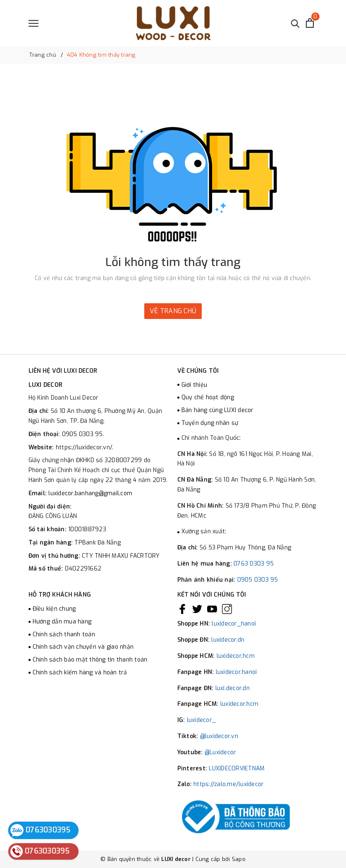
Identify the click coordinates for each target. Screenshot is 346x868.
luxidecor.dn (228, 640)
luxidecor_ (202, 720)
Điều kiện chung (54, 609)
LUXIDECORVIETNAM (237, 768)
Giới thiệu (194, 385)
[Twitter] (197, 609)
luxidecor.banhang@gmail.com (90, 493)
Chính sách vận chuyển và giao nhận (83, 647)
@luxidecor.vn (219, 736)
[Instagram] (227, 609)
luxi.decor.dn (233, 688)
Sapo (239, 859)
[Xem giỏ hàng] (310, 23)
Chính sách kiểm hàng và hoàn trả (80, 673)
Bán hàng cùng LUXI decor (218, 410)
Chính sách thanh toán (64, 634)
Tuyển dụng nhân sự (210, 423)
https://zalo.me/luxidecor (229, 784)
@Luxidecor (221, 752)
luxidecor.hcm (236, 656)
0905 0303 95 (258, 580)
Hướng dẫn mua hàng (62, 622)
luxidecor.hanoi (236, 672)
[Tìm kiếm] (295, 23)
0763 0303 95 (254, 564)
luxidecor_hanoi (234, 624)
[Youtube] (212, 609)
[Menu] (33, 23)
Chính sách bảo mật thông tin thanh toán (90, 660)
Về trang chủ (173, 311)
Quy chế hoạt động (208, 397)
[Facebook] (182, 609)
